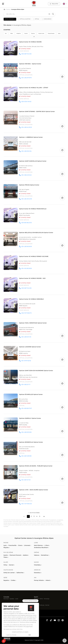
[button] (4, 641)
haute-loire (41, 34)
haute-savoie (51, 34)
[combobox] (29, 14)
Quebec (12, 599)
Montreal (6, 599)
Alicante (36, 599)
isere (59, 34)
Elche (41, 599)
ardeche (19, 34)
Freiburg (42, 605)
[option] (24, 20)
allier (12, 34)
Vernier (47, 605)
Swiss (36, 604)
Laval (17, 599)
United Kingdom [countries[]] (9, 19)
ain (6, 34)
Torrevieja (47, 599)
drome (33, 34)
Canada (6, 597)
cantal (26, 34)
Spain (36, 597)
